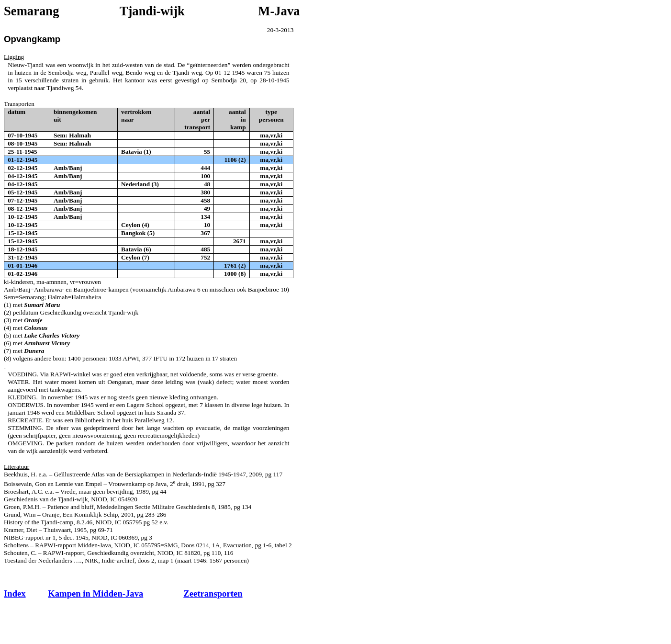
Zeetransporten (213, 593)
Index (15, 593)
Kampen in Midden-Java (95, 593)
